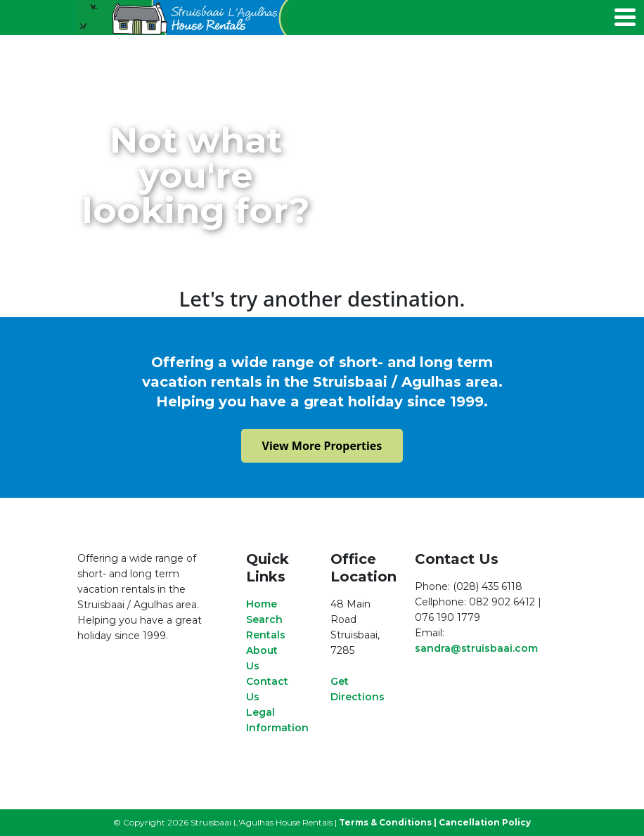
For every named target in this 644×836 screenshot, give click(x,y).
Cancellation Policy (485, 822)
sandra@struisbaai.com (476, 648)
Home (262, 604)
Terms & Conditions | (388, 822)
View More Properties (322, 446)
